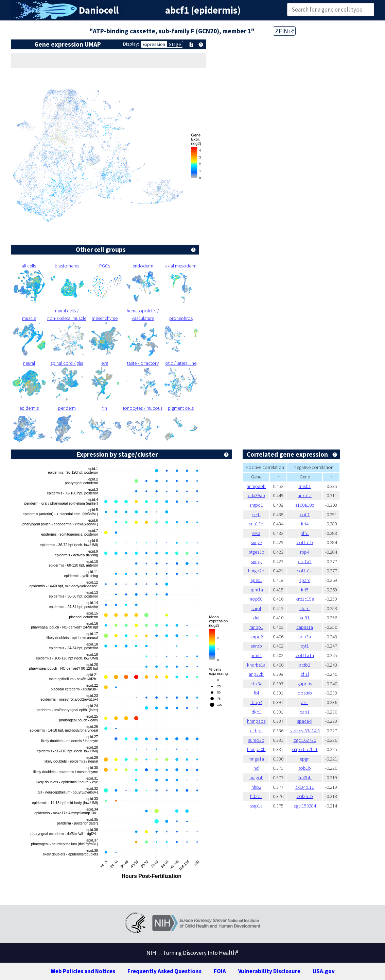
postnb (305, 693)
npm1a (256, 590)
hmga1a (256, 759)
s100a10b (305, 505)
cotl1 (305, 514)
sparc (305, 580)
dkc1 (256, 712)
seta (256, 533)
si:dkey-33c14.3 (305, 731)
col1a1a (305, 571)
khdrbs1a (256, 665)
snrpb (256, 646)
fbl (256, 693)
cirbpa (256, 731)
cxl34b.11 (305, 787)
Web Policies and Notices (83, 971)
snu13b (256, 524)
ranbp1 (256, 627)
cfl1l (305, 674)
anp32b (256, 674)
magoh (256, 778)
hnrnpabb (256, 486)
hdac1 (256, 796)
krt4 (305, 524)
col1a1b (305, 542)
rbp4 (305, 552)
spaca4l (305, 721)
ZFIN (284, 31)
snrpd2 (256, 637)
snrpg (256, 561)
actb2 (305, 665)
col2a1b (305, 796)
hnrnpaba (256, 721)
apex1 (256, 580)
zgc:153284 (305, 806)
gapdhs (305, 684)
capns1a (305, 627)
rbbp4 (256, 702)
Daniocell (99, 10)
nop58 (256, 599)
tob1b (305, 768)
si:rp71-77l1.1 (305, 749)
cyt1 (305, 646)
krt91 (305, 618)
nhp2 (256, 787)
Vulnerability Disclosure (269, 971)
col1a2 (305, 561)
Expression (154, 44)
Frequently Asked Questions (164, 971)
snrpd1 (256, 505)
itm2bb (305, 778)
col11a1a (305, 655)
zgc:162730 (305, 740)
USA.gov (324, 971)
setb (256, 514)
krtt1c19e (305, 599)
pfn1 (305, 533)
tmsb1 (305, 486)
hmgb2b (256, 571)
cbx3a (256, 684)
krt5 (305, 590)
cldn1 (305, 608)
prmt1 (256, 655)
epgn (305, 759)
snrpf (256, 608)
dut (256, 618)
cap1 (305, 712)
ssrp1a (256, 806)
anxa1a (305, 495)
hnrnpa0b (256, 749)
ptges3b (256, 552)
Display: (131, 44)
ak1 (305, 702)
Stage (175, 44)
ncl (256, 768)
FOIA (220, 971)
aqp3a (305, 637)
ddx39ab (256, 495)
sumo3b (256, 740)
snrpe (256, 542)
